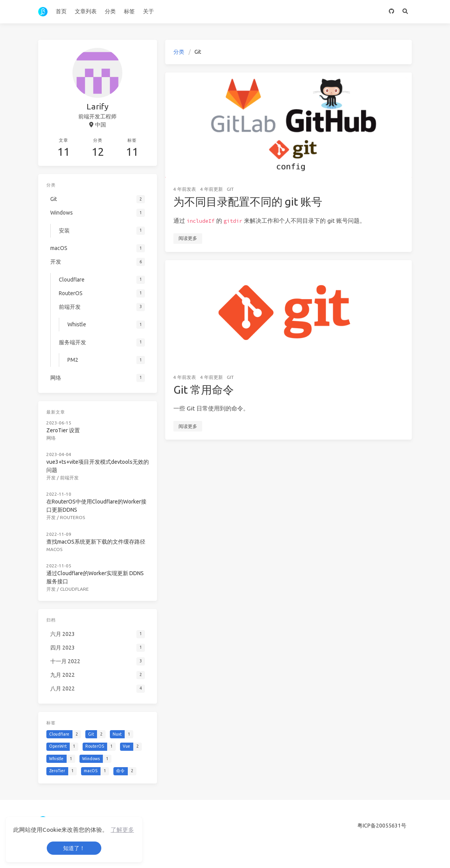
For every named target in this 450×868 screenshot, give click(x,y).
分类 (110, 11)
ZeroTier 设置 (63, 430)
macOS (54, 549)
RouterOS (72, 517)
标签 (129, 11)
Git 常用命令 (204, 390)
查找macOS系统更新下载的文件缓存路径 (96, 542)
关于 (148, 11)
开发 (51, 478)
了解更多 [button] (122, 830)
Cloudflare (74, 589)
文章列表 (86, 11)
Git (230, 189)
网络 (51, 438)
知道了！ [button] (74, 848)
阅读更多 (188, 238)
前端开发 (69, 478)
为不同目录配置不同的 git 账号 (248, 202)
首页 (61, 11)
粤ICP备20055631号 (382, 826)
